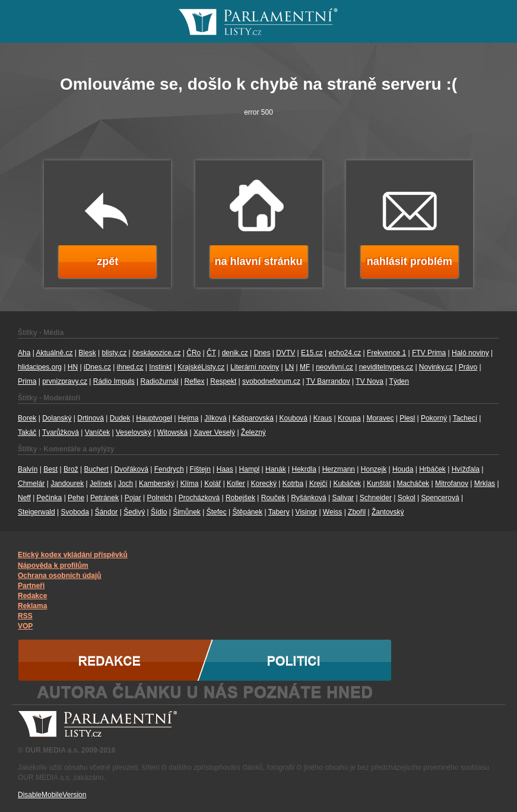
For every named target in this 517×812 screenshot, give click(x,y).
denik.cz (235, 353)
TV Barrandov (328, 381)
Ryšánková (308, 498)
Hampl (250, 469)
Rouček (273, 498)
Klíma (190, 484)
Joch (126, 484)
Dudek (120, 418)
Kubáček (347, 484)
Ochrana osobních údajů (60, 576)
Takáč (27, 432)
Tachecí (465, 418)
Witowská (172, 432)
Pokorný (434, 418)
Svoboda (75, 512)
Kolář (212, 484)
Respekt (223, 381)
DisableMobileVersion (52, 795)
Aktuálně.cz (54, 353)
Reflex (194, 381)
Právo (468, 367)
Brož (71, 469)
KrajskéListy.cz (201, 367)
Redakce (32, 596)
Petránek (104, 498)
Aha (24, 353)
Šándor (107, 512)
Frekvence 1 (386, 353)
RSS (25, 616)
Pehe (76, 498)
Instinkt (160, 367)
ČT (211, 353)
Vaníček (97, 432)
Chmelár (31, 484)
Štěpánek (247, 512)
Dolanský (57, 418)
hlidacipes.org (40, 367)
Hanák (276, 469)
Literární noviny (255, 367)
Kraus (323, 418)
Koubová (294, 418)
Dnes (262, 353)
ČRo (194, 353)
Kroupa (349, 418)
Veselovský (134, 432)
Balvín (28, 469)
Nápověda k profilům (53, 565)
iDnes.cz (97, 367)
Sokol (407, 498)
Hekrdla (304, 469)
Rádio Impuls (114, 381)
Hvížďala (466, 469)
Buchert (96, 469)
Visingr (306, 512)
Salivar (343, 498)
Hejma (188, 418)
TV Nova (369, 381)
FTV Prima (429, 353)
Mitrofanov (452, 484)
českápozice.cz (156, 353)
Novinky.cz (436, 367)
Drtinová (91, 418)
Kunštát (379, 484)
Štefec (217, 512)
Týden (399, 381)
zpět (107, 261)
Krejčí (318, 484)
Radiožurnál (160, 381)
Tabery (279, 512)
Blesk (87, 353)
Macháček (413, 484)
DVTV (286, 353)
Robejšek (240, 498)
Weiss (332, 512)
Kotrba (293, 484)
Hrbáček (432, 469)
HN (73, 367)
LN (289, 367)
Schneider (376, 498)
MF (305, 367)
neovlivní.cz (334, 367)
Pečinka (50, 498)
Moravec (380, 418)
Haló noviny (470, 353)
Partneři (31, 586)
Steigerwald (37, 512)
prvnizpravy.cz (65, 381)
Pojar (133, 498)
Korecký (264, 484)
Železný (253, 432)
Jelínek (101, 484)
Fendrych (169, 469)
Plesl (407, 418)
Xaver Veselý (214, 432)
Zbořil (357, 512)
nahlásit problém (410, 261)
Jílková (215, 418)
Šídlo (159, 512)
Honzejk (374, 469)
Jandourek (67, 484)
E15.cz (312, 353)
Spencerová (440, 498)
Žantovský (388, 512)
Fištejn (200, 469)
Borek (27, 418)
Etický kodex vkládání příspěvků (73, 555)
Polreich (160, 498)
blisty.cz (114, 353)
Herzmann (339, 469)
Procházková (199, 498)
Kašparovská (253, 418)
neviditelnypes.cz (386, 367)
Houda (403, 469)
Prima (27, 381)
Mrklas (485, 484)
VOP (25, 626)
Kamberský (157, 484)
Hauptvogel (154, 418)
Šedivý (134, 512)
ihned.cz (130, 367)
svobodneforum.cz (271, 381)
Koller (236, 484)
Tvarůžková (61, 432)
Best (50, 469)
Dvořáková (131, 469)
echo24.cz (345, 353)
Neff (24, 498)
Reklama (32, 606)
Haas (225, 469)
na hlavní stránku (258, 261)
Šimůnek (187, 512)
